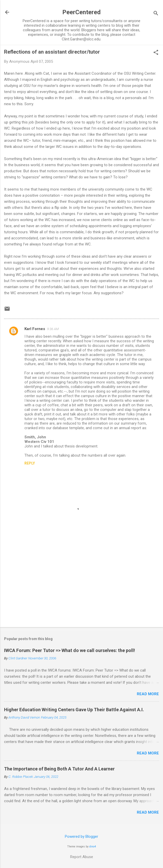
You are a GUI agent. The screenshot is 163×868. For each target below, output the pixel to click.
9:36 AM (53, 329)
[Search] (156, 14)
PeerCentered (81, 12)
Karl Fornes (35, 329)
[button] (156, 53)
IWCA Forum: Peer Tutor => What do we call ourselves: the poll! (70, 650)
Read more (148, 694)
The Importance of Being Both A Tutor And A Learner (59, 769)
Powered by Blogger (81, 836)
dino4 (93, 847)
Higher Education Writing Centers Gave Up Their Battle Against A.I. (74, 710)
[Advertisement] (81, 583)
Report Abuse (82, 857)
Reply (30, 463)
